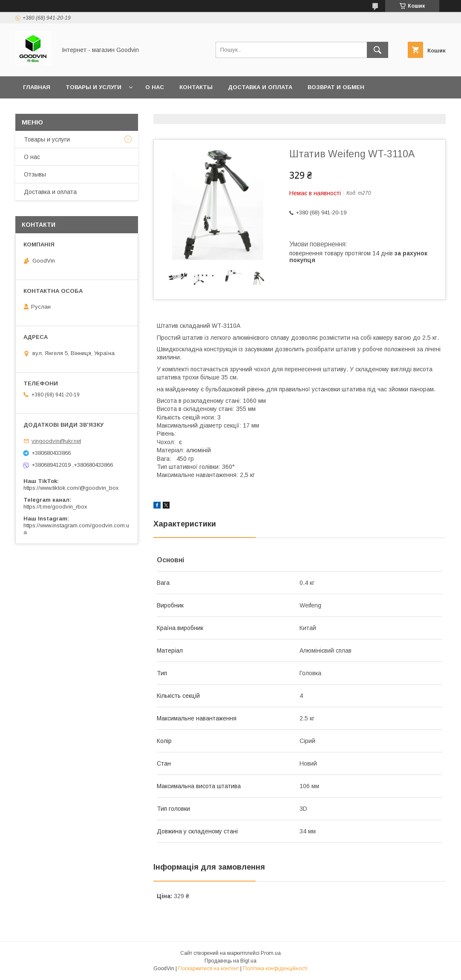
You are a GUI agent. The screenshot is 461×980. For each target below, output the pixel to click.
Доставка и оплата (260, 87)
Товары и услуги (94, 87)
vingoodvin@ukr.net (56, 441)
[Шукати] (377, 50)
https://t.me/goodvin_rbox (55, 507)
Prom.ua (271, 953)
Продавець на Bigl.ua (230, 961)
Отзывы (35, 174)
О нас (155, 87)
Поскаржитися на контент (209, 968)
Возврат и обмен (336, 87)
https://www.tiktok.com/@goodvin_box (71, 488)
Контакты (196, 87)
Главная (37, 87)
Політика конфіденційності (275, 968)
